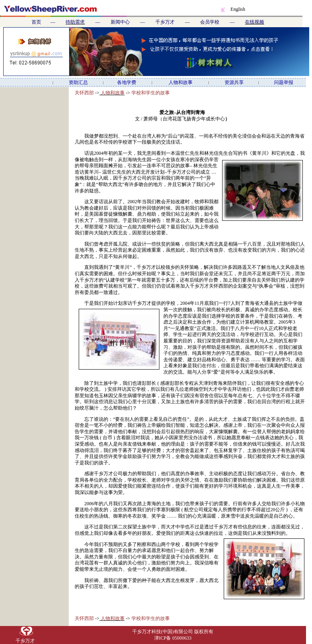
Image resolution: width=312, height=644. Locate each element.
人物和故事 (181, 82)
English (238, 9)
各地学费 (127, 82)
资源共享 (234, 82)
